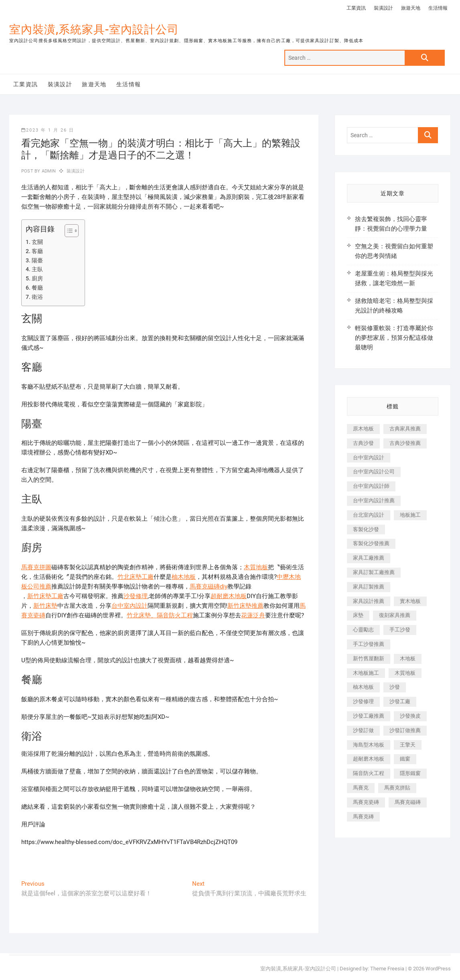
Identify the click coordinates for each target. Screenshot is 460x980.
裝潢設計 (383, 8)
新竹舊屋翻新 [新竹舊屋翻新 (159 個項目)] (369, 658)
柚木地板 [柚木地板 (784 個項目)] (363, 687)
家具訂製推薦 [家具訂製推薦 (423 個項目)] (369, 587)
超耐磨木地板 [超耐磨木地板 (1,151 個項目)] (369, 759)
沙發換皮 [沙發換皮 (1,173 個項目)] (410, 716)
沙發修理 (136, 596)
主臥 (37, 269)
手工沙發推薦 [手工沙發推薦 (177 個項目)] (369, 644)
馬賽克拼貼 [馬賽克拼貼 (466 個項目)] (397, 788)
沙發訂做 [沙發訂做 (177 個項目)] (363, 730)
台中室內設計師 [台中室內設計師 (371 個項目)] (371, 486)
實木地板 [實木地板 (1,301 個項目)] (410, 601)
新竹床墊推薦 (245, 606)
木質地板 (256, 567)
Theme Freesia (387, 969)
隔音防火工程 (175, 615)
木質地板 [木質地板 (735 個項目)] (405, 673)
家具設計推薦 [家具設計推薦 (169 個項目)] (369, 601)
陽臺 (37, 260)
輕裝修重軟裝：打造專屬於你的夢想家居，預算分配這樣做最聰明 (394, 338)
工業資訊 (356, 8)
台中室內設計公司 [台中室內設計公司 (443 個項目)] (374, 472)
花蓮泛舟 (253, 615)
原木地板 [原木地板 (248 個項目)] (363, 429)
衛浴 (37, 297)
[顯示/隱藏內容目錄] (68, 231)
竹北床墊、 (142, 615)
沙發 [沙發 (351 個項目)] (395, 687)
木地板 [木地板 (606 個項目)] (408, 658)
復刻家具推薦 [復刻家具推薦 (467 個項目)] (395, 615)
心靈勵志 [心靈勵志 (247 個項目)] (363, 630)
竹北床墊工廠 (136, 577)
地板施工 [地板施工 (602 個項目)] (410, 515)
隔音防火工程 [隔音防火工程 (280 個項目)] (369, 773)
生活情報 (438, 8)
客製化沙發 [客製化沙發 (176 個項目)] (366, 529)
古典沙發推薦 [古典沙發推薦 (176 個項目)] (405, 443)
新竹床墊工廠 (45, 596)
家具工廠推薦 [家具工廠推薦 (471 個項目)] (369, 558)
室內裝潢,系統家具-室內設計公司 (94, 29)
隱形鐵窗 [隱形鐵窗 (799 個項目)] (410, 773)
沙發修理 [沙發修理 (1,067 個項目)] (363, 701)
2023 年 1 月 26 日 (48, 130)
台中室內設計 (130, 606)
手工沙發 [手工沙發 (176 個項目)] (400, 630)
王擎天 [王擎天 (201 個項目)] (408, 745)
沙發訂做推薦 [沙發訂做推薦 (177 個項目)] (405, 730)
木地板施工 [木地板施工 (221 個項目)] (366, 673)
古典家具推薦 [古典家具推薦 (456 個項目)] (405, 429)
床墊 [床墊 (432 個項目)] (358, 615)
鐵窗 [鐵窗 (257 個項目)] (405, 759)
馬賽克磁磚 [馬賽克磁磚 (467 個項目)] (408, 802)
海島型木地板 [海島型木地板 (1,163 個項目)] (369, 745)
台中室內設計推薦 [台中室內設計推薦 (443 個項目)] (374, 500)
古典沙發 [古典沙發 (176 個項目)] (363, 443)
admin (48, 171)
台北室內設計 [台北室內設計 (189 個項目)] (369, 515)
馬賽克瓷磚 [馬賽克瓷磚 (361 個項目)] (366, 802)
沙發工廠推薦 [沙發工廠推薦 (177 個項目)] (369, 716)
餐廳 (37, 288)
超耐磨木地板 (229, 596)
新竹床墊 (45, 606)
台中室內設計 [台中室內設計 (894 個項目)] (369, 458)
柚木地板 (184, 577)
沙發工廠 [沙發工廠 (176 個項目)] (400, 701)
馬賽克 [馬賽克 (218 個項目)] (361, 788)
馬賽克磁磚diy (209, 586)
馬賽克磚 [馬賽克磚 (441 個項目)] (363, 817)
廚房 (37, 278)
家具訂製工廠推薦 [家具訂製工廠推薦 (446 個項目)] (374, 572)
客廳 (37, 251)
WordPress (438, 969)
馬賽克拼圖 (36, 567)
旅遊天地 (411, 8)
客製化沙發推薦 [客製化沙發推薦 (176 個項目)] (371, 543)
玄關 (37, 242)
